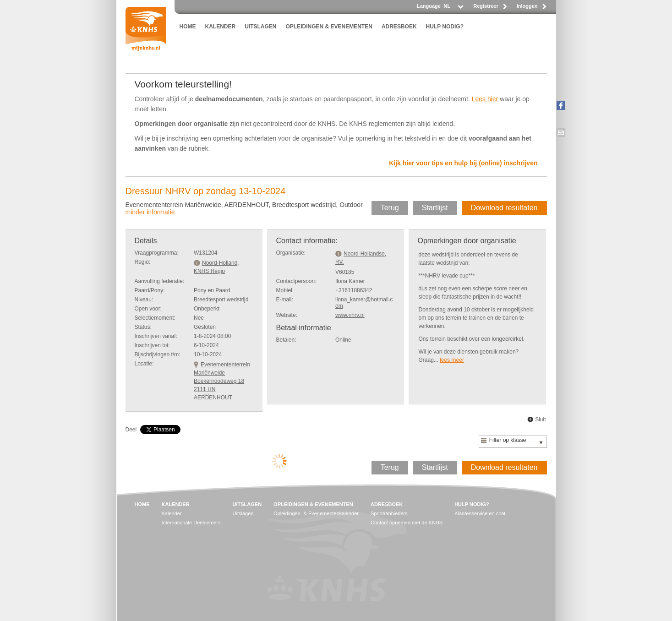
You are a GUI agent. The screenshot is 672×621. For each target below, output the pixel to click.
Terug (390, 208)
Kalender (172, 513)
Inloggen (527, 6)
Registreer (486, 6)
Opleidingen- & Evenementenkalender (316, 513)
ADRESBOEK (399, 27)
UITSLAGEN (260, 27)
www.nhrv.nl (350, 315)
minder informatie (150, 212)
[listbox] (453, 8)
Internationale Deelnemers (191, 523)
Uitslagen (243, 513)
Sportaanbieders (389, 513)
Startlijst (435, 208)
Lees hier (485, 99)
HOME (188, 27)
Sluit (540, 419)
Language (429, 6)
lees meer (452, 360)
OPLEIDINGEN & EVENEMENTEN (329, 27)
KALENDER (221, 27)
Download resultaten (504, 208)
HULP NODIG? (445, 27)
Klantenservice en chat (480, 513)
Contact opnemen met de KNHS (407, 523)
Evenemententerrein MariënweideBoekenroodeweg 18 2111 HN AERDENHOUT (222, 381)
